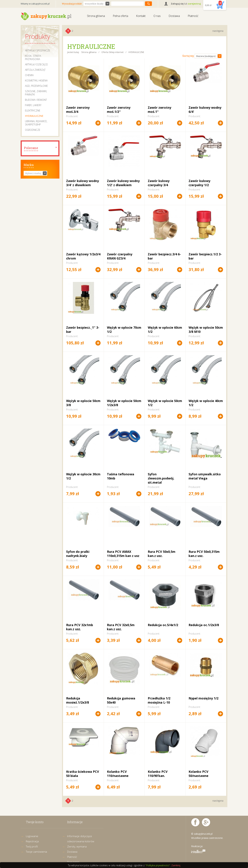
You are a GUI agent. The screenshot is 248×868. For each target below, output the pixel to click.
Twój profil (32, 846)
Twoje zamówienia (36, 852)
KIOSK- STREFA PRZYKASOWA (33, 57)
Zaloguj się (177, 4)
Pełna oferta (120, 16)
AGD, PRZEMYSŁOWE (36, 86)
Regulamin (73, 862)
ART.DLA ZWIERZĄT (35, 70)
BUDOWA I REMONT (36, 100)
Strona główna (96, 16)
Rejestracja (32, 841)
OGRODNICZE (33, 130)
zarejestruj (194, 4)
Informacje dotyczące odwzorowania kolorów (81, 839)
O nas (157, 16)
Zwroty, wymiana (77, 846)
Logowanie (32, 836)
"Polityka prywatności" (158, 865)
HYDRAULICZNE (34, 116)
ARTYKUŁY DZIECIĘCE (36, 64)
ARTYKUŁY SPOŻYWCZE (38, 50)
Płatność (193, 16)
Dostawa (174, 16)
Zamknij (176, 865)
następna (218, 31)
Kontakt (141, 16)
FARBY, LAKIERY (33, 105)
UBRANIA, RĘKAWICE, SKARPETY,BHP (36, 123)
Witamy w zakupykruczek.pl (35, 4)
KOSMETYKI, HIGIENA (36, 80)
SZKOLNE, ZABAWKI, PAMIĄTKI (36, 93)
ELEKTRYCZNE (33, 111)
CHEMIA (29, 75)
